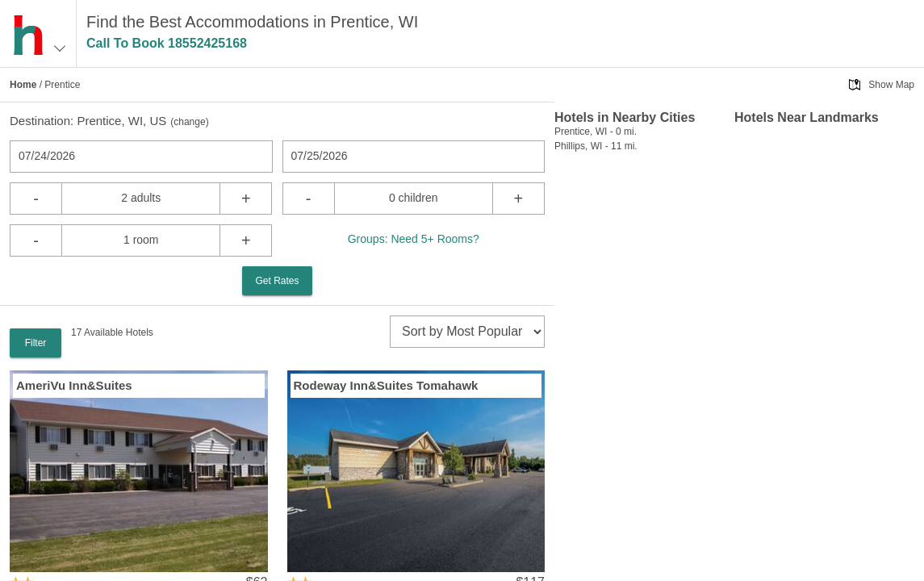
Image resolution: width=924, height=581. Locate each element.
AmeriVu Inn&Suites (74, 385)
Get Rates (277, 281)
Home (23, 85)
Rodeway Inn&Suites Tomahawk (386, 385)
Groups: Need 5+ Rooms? (414, 239)
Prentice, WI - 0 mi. (596, 132)
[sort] (467, 332)
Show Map (891, 85)
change (189, 122)
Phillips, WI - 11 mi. (596, 146)
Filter (36, 343)
